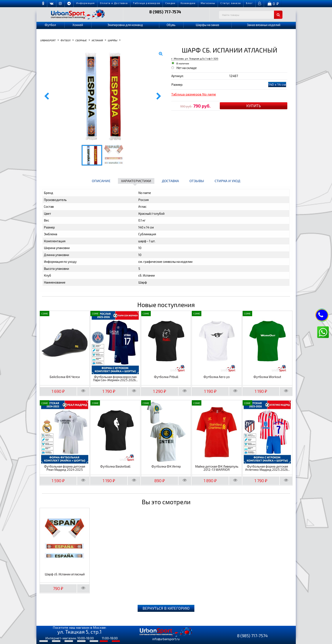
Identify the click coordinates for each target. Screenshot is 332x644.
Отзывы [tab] (197, 181)
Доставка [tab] (170, 181)
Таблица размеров (147, 3)
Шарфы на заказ (207, 25)
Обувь (171, 25)
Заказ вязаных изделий (264, 25)
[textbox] (251, 15)
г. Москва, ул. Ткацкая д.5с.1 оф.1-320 (195, 58)
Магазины (208, 3)
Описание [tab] (101, 181)
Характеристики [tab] (136, 181)
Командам (188, 3)
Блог (249, 3)
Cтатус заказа (231, 3)
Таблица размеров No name (194, 94)
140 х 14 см (277, 84)
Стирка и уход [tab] (228, 181)
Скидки (170, 3)
